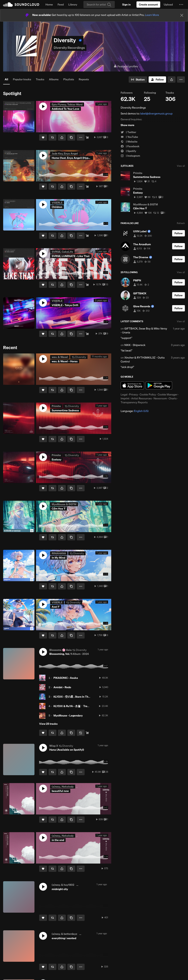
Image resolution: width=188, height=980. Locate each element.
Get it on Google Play (159, 385)
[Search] (99, 5)
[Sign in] (126, 5)
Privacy (133, 394)
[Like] (43, 137)
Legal (124, 394)
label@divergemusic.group (156, 113)
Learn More (152, 15)
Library (73, 5)
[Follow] (157, 80)
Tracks (40, 79)
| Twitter (128, 132)
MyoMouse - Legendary (68, 716)
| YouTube (129, 137)
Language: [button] (135, 411)
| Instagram (130, 156)
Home (49, 5)
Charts (173, 398)
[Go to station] (138, 80)
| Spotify (128, 151)
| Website (129, 142)
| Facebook (130, 146)
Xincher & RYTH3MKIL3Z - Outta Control (143, 360)
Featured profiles (126, 66)
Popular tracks (22, 79)
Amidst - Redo (62, 687)
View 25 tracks (48, 724)
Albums (54, 79)
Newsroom (160, 398)
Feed (61, 5)
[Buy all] (87, 733)
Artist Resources (141, 398)
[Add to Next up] (81, 733)
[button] (181, 5)
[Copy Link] (71, 137)
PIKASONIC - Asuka (66, 678)
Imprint (125, 398)
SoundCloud (21, 5)
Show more (127, 125)
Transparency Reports (134, 402)
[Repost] (52, 137)
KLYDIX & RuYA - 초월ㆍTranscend (75, 706)
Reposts (84, 79)
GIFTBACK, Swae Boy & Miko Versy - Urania (144, 330)
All (6, 79)
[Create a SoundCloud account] (148, 5)
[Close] (182, 15)
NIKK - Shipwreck (135, 345)
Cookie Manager (168, 394)
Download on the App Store (132, 385)
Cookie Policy (148, 394)
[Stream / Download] (87, 137)
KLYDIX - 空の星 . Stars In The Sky (74, 697)
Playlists (69, 79)
